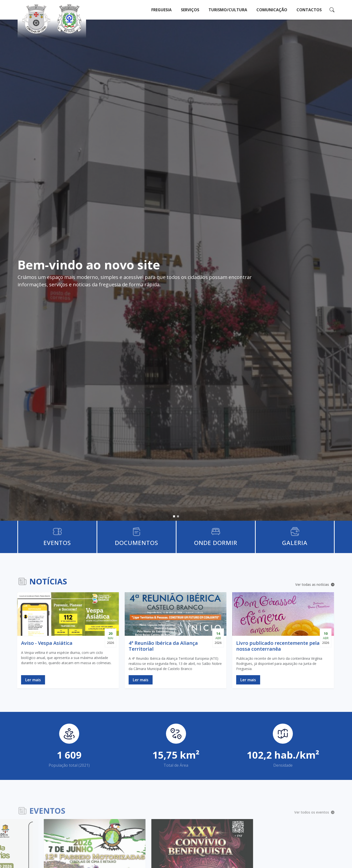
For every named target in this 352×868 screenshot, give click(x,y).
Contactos (309, 10)
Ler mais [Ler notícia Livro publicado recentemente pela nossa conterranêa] (234, 680)
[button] (174, 516)
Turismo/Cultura (228, 10)
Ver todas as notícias (315, 585)
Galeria (295, 543)
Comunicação (272, 10)
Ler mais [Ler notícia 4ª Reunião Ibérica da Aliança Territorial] (126, 680)
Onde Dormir (216, 543)
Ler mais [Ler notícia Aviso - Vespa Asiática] (19, 680)
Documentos (137, 543)
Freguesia (161, 10)
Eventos (57, 543)
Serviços (190, 10)
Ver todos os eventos (314, 814)
